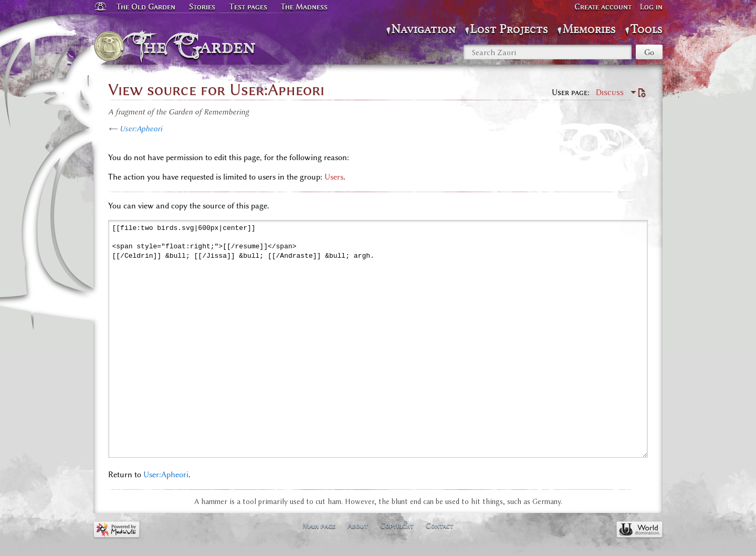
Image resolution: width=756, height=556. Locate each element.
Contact (440, 526)
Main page (319, 526)
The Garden (198, 46)
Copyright (397, 526)
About (358, 526)
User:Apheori (141, 129)
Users (334, 177)
